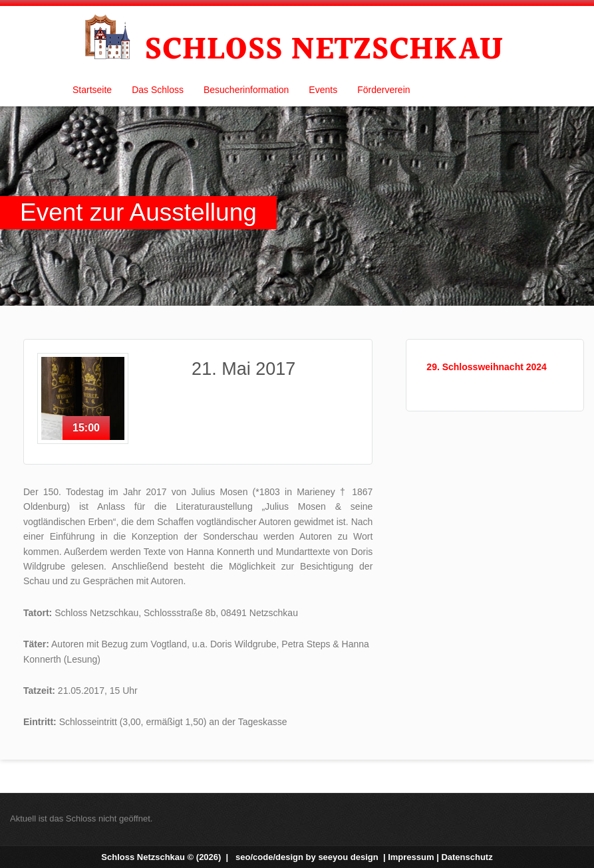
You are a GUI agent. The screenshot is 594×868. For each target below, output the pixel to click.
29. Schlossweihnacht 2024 (487, 367)
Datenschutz (467, 857)
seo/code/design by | (312, 857)
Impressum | (414, 857)
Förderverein (383, 90)
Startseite (92, 90)
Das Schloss (158, 90)
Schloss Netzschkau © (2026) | (166, 857)
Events (323, 90)
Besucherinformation (246, 90)
